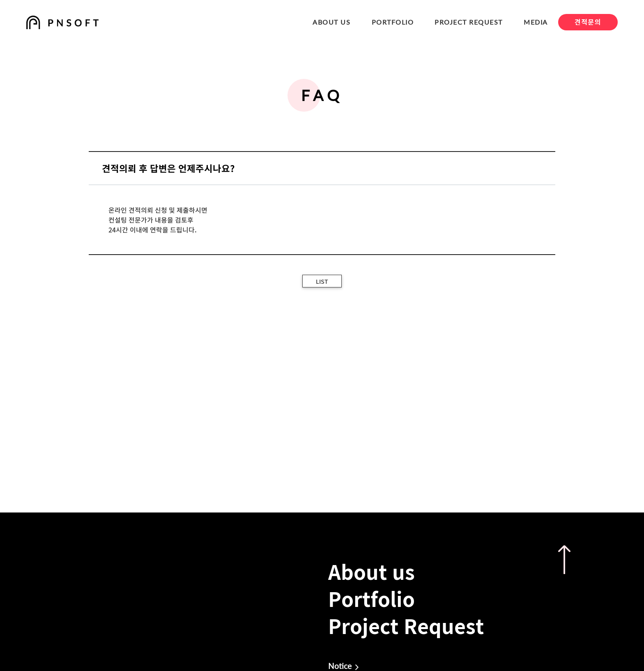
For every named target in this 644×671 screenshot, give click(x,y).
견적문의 (588, 22)
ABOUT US (331, 22)
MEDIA (536, 22)
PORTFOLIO (393, 22)
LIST (322, 281)
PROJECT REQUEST (469, 22)
